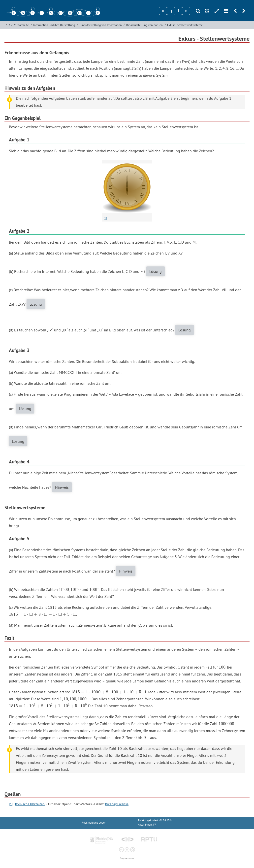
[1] (105, 218)
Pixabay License (117, 804)
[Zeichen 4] (186, 11)
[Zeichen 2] (171, 11)
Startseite (23, 25)
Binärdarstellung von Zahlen (144, 25)
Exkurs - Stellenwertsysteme (185, 25)
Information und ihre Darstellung (54, 25)
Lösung (156, 271)
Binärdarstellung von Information (101, 25)
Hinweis (62, 487)
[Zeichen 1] (163, 11)
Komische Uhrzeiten (30, 804)
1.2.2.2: (11, 25)
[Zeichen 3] (178, 11)
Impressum (127, 858)
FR (155, 825)
